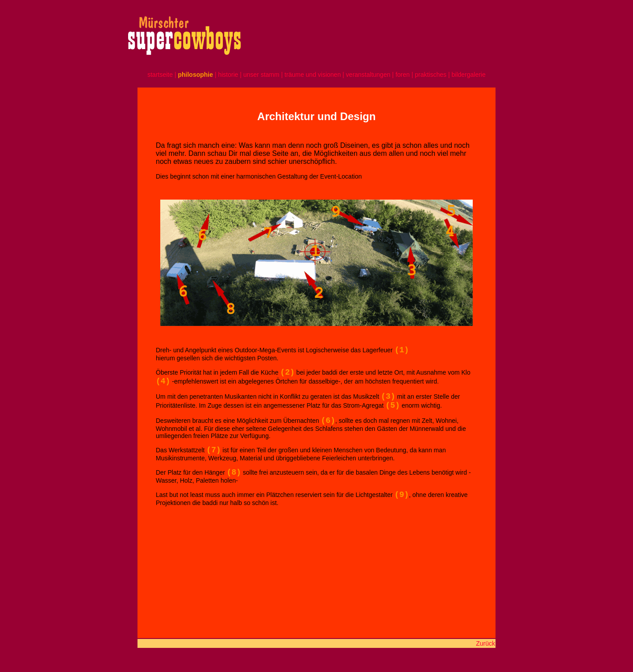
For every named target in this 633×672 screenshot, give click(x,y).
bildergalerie (468, 75)
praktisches (431, 75)
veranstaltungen (368, 75)
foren (404, 75)
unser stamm (262, 75)
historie (228, 75)
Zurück (485, 643)
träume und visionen (312, 75)
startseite (160, 75)
